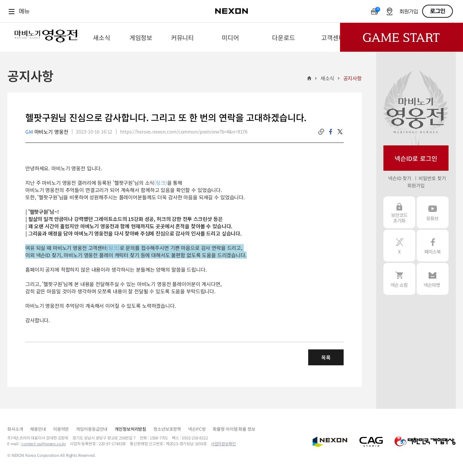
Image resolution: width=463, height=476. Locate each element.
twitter (340, 132)
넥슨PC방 (197, 429)
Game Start (402, 37)
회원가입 (409, 12)
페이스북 (433, 246)
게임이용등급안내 (92, 429)
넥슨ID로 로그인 (416, 158)
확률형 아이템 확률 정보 (234, 429)
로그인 (438, 11)
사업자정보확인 (223, 443)
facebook (331, 132)
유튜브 (433, 212)
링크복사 (321, 132)
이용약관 (61, 429)
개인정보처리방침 (130, 429)
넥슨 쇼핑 (399, 279)
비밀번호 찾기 (432, 178)
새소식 (328, 78)
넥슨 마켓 (433, 279)
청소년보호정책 (167, 429)
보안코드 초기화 (399, 212)
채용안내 (38, 429)
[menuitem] (101, 37)
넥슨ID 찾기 (400, 178)
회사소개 (15, 429)
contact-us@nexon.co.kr (44, 443)
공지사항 (352, 78)
